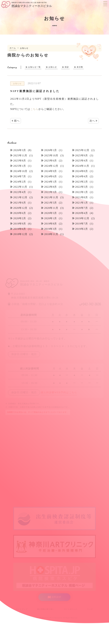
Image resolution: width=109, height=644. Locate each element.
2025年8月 (20, 161)
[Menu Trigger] (105, 3)
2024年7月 (20, 176)
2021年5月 (50, 203)
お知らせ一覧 (34, 67)
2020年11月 (51, 208)
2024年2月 (20, 182)
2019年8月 (50, 224)
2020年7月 (82, 208)
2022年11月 (20, 187)
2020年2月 (20, 218)
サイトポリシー (71, 609)
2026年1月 (50, 150)
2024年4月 (82, 176)
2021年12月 (20, 197)
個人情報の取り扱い (46, 609)
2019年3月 (50, 229)
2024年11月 (82, 166)
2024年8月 (82, 171)
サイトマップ (22, 609)
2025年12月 (82, 150)
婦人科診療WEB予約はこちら (59, 392)
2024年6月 (50, 176)
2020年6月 (20, 213)
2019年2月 (82, 229)
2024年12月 (51, 166)
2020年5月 (50, 213)
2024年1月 (50, 182)
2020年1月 (50, 218)
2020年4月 (82, 213)
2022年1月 (82, 192)
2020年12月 (20, 208)
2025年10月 (51, 155)
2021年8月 (82, 197)
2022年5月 (82, 187)
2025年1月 (20, 166)
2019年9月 (20, 224)
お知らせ (53, 67)
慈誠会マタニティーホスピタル (51, 618)
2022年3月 (50, 192)
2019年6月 (20, 229)
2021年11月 (51, 197)
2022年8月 (50, 187)
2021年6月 (20, 203)
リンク (90, 609)
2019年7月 (82, 224)
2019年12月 (82, 218)
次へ (93, 121)
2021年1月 (82, 203)
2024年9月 (50, 171)
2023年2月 (82, 182)
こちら (34, 109)
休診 (67, 67)
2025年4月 (82, 161)
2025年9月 (82, 155)
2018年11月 (51, 234)
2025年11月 (20, 155)
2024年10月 (20, 171)
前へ (16, 121)
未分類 (80, 67)
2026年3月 (20, 150)
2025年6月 (50, 161)
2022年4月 (20, 192)
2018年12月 (20, 234)
